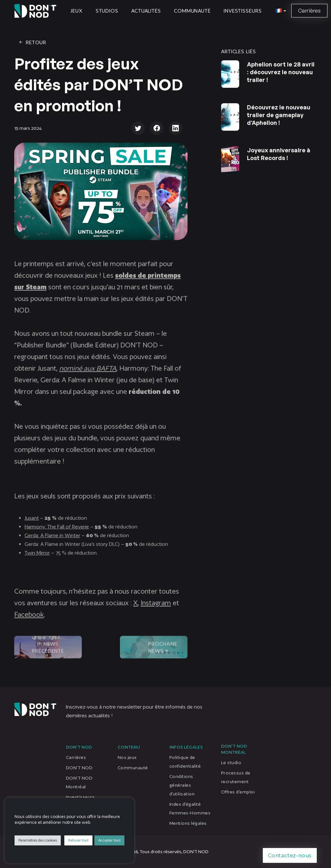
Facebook (29, 620)
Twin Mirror (37, 558)
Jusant (32, 523)
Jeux (77, 11)
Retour (32, 42)
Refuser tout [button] (78, 840)
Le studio (231, 762)
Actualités (146, 11)
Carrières (309, 11)
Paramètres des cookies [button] (38, 840)
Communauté (192, 11)
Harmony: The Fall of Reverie (57, 532)
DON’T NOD (79, 768)
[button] (280, 11)
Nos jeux (127, 757)
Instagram (156, 608)
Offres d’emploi (238, 792)
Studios (107, 11)
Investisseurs (243, 11)
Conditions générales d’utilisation (182, 785)
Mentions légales (188, 823)
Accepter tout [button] (109, 840)
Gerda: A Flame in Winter (52, 541)
